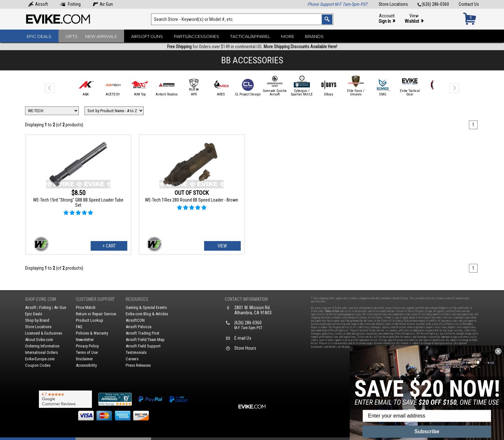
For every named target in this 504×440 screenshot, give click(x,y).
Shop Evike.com (40, 299)
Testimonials (136, 352)
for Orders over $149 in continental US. (252, 47)
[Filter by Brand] (52, 111)
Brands (314, 36)
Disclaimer (84, 359)
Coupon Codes (38, 365)
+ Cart (109, 246)
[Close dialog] (498, 351)
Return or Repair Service (96, 314)
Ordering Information (42, 346)
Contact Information (246, 299)
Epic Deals (39, 36)
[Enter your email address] (427, 416)
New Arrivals (101, 36)
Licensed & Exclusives (44, 333)
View (414, 19)
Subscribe (427, 431)
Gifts (72, 36)
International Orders (41, 352)
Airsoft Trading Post (143, 333)
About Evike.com (39, 340)
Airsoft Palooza (139, 327)
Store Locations (393, 4)
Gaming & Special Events (146, 307)
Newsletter (85, 340)
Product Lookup (90, 320)
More (288, 36)
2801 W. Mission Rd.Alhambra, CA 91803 (253, 310)
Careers (132, 359)
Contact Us (469, 4)
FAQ (79, 327)
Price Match (86, 307)
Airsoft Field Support (143, 346)
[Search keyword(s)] (242, 19)
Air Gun (103, 4)
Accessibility (86, 365)
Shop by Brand (37, 320)
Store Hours (245, 348)
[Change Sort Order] (114, 111)
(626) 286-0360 (433, 4)
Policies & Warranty (92, 333)
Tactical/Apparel (250, 36)
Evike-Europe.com (40, 359)
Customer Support (95, 299)
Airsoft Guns (147, 36)
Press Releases (138, 365)
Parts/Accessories (197, 36)
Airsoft (38, 4)
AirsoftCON (135, 320)
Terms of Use (87, 352)
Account (387, 19)
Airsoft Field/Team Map (145, 340)
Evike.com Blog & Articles (147, 314)
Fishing (70, 4)
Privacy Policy (87, 346)
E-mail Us (243, 338)
